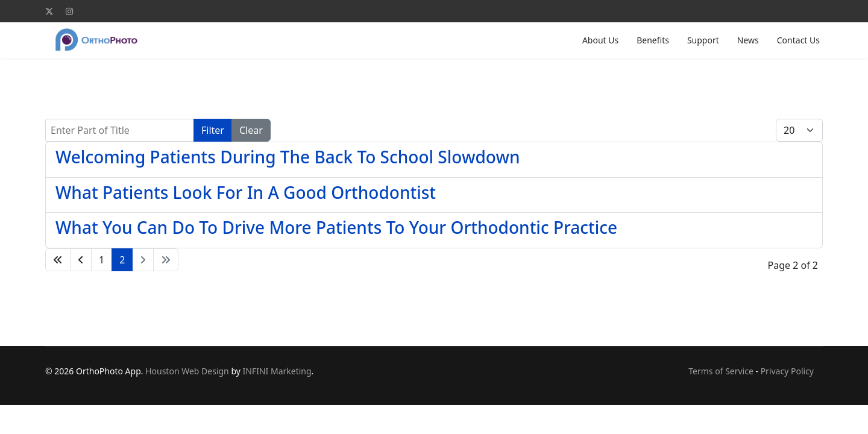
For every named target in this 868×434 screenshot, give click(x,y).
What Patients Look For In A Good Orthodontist (246, 192)
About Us (600, 40)
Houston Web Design (187, 371)
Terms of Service (721, 371)
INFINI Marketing (277, 371)
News (748, 40)
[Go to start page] (58, 260)
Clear (251, 130)
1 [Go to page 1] (102, 260)
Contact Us (798, 40)
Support (703, 40)
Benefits (653, 40)
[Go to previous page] (81, 260)
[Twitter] (49, 11)
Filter (213, 130)
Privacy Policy (787, 371)
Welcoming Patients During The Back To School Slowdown (288, 157)
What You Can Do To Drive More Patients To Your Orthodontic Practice (336, 227)
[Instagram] (69, 11)
